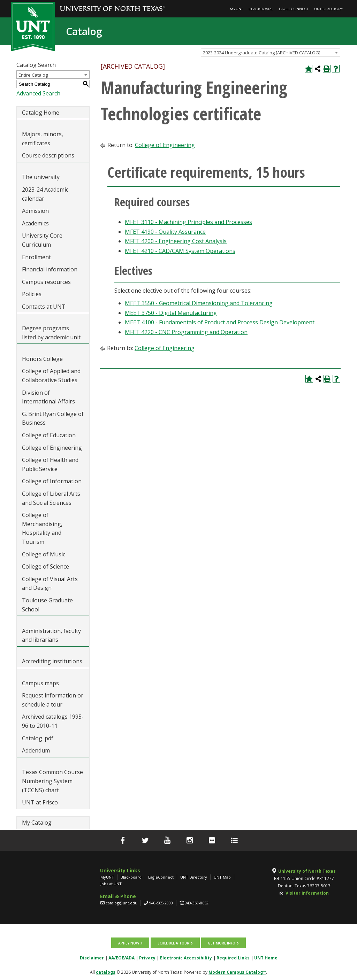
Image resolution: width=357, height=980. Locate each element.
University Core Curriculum (42, 240)
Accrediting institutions (52, 661)
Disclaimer (92, 958)
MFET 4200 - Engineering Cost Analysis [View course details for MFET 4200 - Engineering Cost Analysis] (176, 241)
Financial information (50, 269)
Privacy (147, 958)
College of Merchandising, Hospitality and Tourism (42, 528)
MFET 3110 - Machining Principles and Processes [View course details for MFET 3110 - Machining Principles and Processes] (188, 222)
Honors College (42, 359)
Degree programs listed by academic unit (51, 333)
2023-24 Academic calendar (45, 194)
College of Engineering (52, 448)
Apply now (129, 943)
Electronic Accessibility (186, 958)
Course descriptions (48, 155)
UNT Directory (329, 9)
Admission (35, 211)
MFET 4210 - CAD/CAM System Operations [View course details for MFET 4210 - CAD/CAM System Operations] (180, 251)
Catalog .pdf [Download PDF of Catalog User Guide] (38, 738)
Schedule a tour (173, 943)
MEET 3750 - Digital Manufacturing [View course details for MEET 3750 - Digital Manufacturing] (171, 313)
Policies (32, 294)
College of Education (49, 435)
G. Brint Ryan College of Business (53, 418)
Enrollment (36, 257)
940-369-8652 (197, 903)
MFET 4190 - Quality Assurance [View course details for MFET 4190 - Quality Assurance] (165, 232)
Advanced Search (38, 93)
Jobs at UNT (111, 884)
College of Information (52, 481)
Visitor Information (307, 893)
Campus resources (46, 282)
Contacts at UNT (44, 307)
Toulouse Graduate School (47, 605)
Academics (35, 223)
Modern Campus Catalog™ (237, 972)
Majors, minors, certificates (43, 139)
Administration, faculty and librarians (51, 635)
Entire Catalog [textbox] (33, 75)
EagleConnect (294, 9)
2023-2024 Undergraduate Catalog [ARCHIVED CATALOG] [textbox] (262, 53)
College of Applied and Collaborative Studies (51, 376)
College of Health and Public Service (50, 464)
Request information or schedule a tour (53, 700)
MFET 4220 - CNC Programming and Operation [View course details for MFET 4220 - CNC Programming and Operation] (186, 332)
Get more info (221, 943)
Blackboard (261, 9)
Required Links (233, 958)
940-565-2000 (161, 903)
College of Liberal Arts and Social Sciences (51, 498)
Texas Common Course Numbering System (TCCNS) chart (52, 781)
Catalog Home (41, 113)
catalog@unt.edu (121, 903)
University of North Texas (307, 871)
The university (41, 177)
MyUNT (236, 9)
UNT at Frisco (40, 802)
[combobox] (271, 52)
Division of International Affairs (48, 397)
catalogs (106, 972)
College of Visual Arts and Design (50, 584)
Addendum (36, 750)
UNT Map (222, 877)
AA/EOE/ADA (121, 958)
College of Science (45, 566)
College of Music (44, 554)
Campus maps (40, 683)
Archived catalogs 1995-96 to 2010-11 (53, 721)
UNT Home (266, 958)
